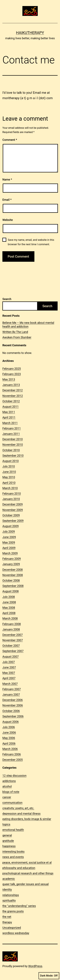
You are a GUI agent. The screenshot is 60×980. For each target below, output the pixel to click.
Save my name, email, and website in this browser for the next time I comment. (31, 242)
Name (7, 179)
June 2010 (9, 472)
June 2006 (9, 732)
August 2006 (11, 722)
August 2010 (11, 461)
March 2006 (10, 749)
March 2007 (10, 684)
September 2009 (13, 521)
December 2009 (13, 504)
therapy (7, 922)
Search (7, 299)
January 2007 (11, 695)
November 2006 (13, 705)
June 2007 (9, 667)
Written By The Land (15, 332)
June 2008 (9, 602)
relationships (11, 895)
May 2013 (9, 379)
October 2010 (11, 450)
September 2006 (13, 716)
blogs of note (11, 792)
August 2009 (11, 526)
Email (7, 200)
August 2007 (11, 657)
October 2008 (11, 580)
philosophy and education (19, 868)
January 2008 (11, 629)
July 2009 (9, 531)
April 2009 (9, 548)
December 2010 (13, 439)
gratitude (8, 841)
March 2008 (10, 618)
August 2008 (11, 591)
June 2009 (9, 537)
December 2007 (13, 635)
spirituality (9, 900)
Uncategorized (12, 928)
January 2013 (11, 385)
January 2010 (11, 499)
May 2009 (9, 542)
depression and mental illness (21, 814)
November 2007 (13, 640)
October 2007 (11, 646)
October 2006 (11, 711)
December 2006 (13, 700)
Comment (10, 140)
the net (7, 917)
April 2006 (9, 743)
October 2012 (11, 401)
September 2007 (13, 651)
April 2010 (9, 483)
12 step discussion (14, 776)
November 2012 (13, 396)
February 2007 (12, 689)
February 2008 (12, 624)
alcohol (7, 786)
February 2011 (12, 428)
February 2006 (12, 754)
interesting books (13, 852)
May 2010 (9, 477)
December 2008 (13, 570)
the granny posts (13, 911)
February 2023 (12, 374)
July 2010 (9, 466)
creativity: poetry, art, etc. (18, 808)
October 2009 (11, 515)
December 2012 (13, 390)
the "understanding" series (19, 906)
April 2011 (9, 417)
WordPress (35, 966)
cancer (7, 797)
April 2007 (9, 678)
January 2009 (11, 564)
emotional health (13, 830)
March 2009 (10, 553)
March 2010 (10, 488)
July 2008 (9, 597)
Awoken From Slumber (17, 337)
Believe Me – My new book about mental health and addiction (28, 324)
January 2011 (11, 434)
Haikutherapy (30, 33)
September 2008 (13, 586)
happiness (9, 846)
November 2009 (13, 510)
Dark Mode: (49, 976)
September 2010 (13, 456)
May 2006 (9, 738)
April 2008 (9, 613)
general (7, 835)
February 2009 (12, 559)
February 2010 (12, 493)
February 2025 (12, 369)
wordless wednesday (16, 933)
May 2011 (9, 412)
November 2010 (13, 445)
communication (12, 803)
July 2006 (9, 727)
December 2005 (13, 760)
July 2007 (9, 662)
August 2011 (11, 407)
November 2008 (13, 575)
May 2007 (9, 673)
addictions (9, 781)
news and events (13, 857)
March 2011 (10, 423)
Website (8, 220)
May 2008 (9, 608)
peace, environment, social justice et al (27, 862)
